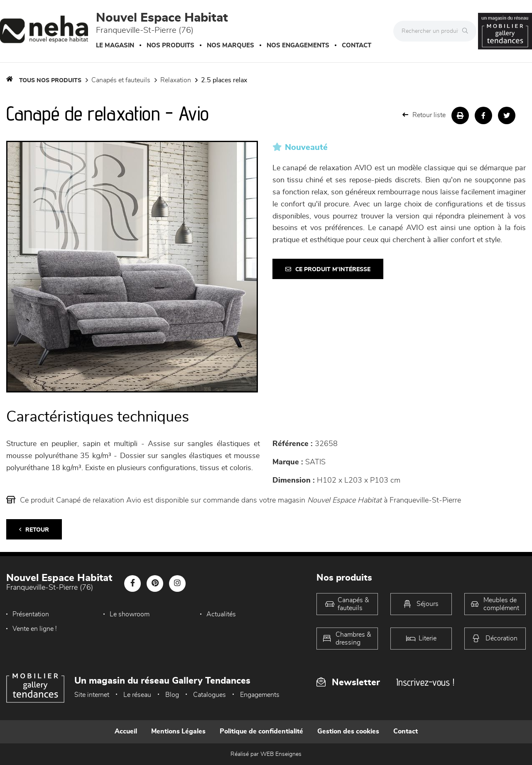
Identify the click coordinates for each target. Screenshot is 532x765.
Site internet (92, 695)
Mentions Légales (178, 731)
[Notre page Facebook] (132, 584)
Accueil (126, 731)
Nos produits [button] (170, 45)
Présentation (31, 614)
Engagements (260, 695)
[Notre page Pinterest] (155, 584)
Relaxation (176, 80)
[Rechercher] (467, 31)
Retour (34, 530)
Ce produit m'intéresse (328, 269)
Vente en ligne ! (35, 629)
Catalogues (210, 695)
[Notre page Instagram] (177, 584)
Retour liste (424, 115)
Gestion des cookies (348, 731)
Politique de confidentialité (261, 731)
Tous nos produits (50, 81)
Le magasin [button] (115, 45)
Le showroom (130, 614)
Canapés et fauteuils (121, 80)
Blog (172, 695)
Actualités (221, 614)
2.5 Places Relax (224, 80)
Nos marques (230, 45)
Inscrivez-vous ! (425, 682)
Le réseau (137, 695)
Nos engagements (298, 45)
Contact (357, 45)
